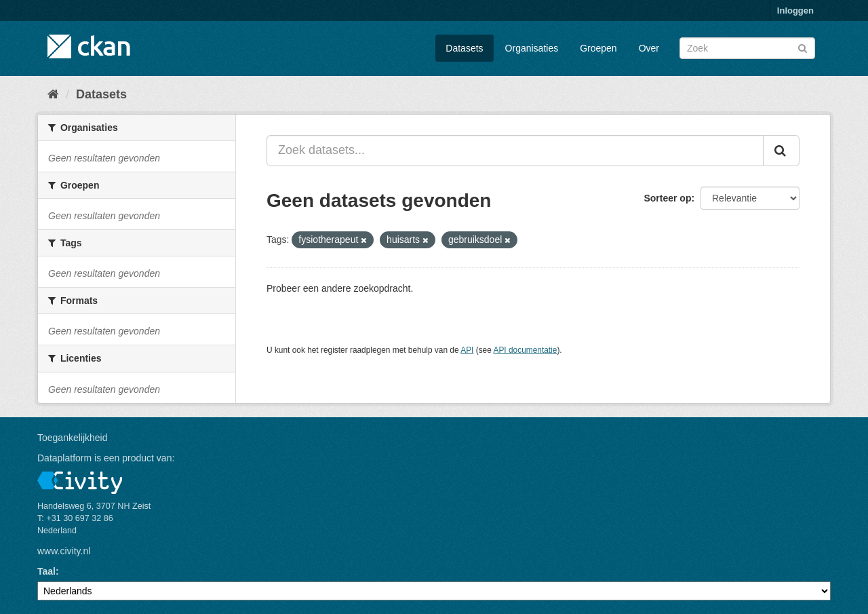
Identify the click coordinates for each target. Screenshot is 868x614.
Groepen (598, 48)
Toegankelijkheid (73, 438)
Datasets (464, 48)
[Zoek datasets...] (515, 151)
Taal (46, 571)
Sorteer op (667, 198)
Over (649, 48)
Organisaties (532, 48)
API (467, 350)
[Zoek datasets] (747, 48)
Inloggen (795, 11)
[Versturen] (803, 47)
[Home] (53, 94)
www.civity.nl (64, 551)
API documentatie (526, 350)
